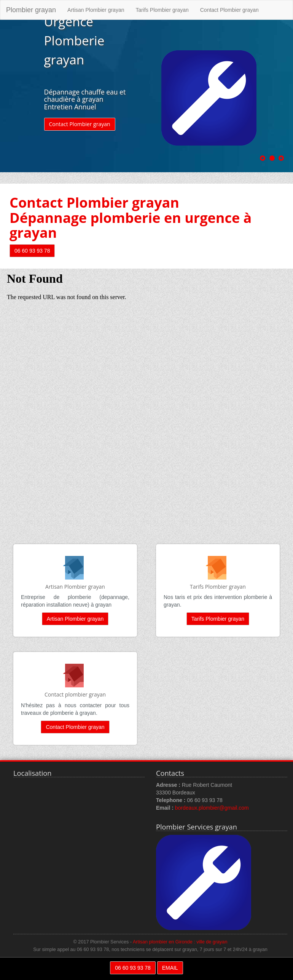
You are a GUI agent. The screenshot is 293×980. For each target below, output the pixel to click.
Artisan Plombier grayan (96, 10)
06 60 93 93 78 (32, 251)
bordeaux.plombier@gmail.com (212, 808)
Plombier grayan (31, 10)
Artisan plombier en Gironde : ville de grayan (180, 942)
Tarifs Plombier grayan (162, 10)
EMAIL (170, 968)
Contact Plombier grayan (229, 10)
